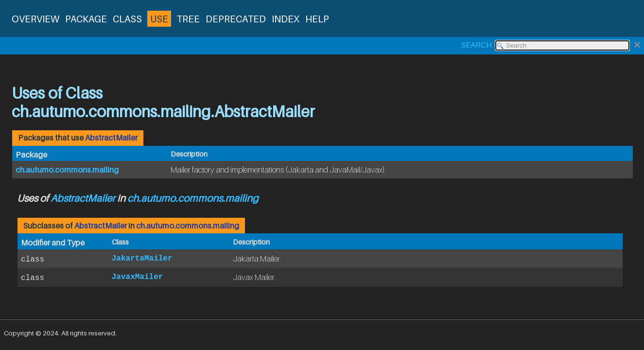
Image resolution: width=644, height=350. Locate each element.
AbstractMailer (111, 138)
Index (286, 19)
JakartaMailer (142, 259)
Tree (188, 19)
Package (86, 19)
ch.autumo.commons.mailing (67, 170)
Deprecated (236, 19)
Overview (35, 19)
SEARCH (477, 45)
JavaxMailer (138, 277)
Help (317, 19)
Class (127, 19)
